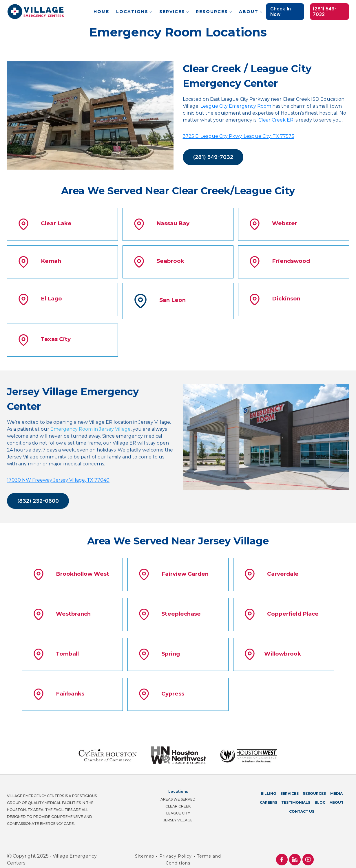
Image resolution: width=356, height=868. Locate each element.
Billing (268, 787)
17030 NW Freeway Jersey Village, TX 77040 (58, 480)
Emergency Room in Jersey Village (91, 429)
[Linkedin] (295, 853)
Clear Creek (178, 800)
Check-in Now (281, 11)
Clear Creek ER (276, 120)
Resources (314, 787)
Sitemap (145, 850)
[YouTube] (308, 853)
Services (290, 787)
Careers (269, 796)
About (337, 796)
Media (336, 787)
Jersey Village (178, 814)
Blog (320, 796)
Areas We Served (178, 793)
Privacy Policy (176, 850)
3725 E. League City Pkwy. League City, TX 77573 (239, 136)
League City (178, 807)
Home (101, 12)
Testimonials (296, 796)
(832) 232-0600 (38, 501)
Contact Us (302, 805)
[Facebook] (282, 853)
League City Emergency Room (236, 106)
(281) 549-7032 (325, 11)
